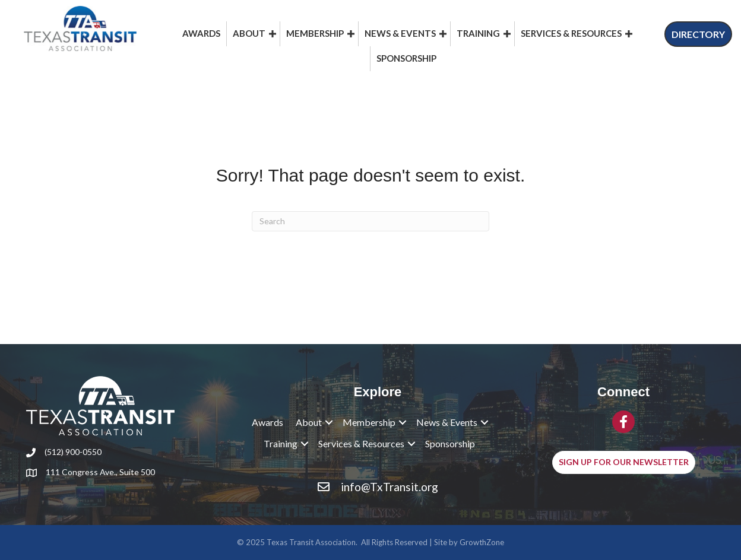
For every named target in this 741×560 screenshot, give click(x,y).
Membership (315, 33)
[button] (698, 34)
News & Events (400, 33)
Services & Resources (571, 33)
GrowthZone (482, 542)
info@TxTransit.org (389, 487)
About (249, 33)
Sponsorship (406, 58)
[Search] (370, 221)
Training (478, 33)
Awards (201, 33)
